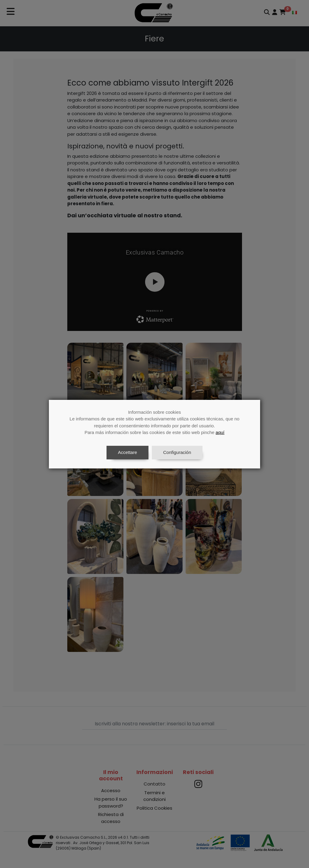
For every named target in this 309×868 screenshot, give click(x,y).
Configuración (177, 452)
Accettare (127, 452)
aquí (220, 432)
